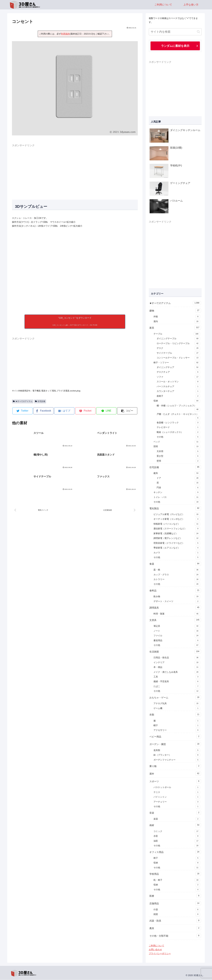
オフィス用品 (175, 852)
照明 (177, 447)
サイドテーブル (178, 353)
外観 (177, 317)
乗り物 (175, 766)
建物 (175, 311)
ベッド (177, 442)
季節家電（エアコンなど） (177, 548)
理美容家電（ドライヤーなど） (177, 543)
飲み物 (177, 597)
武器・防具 (175, 921)
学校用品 (175, 874)
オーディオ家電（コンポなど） (177, 519)
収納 (177, 401)
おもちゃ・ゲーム (175, 698)
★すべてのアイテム (23, 401)
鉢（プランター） (177, 755)
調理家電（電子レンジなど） (177, 538)
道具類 (177, 751)
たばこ (177, 687)
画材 (175, 825)
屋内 (177, 322)
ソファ (178, 377)
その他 (178, 437)
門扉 (178, 488)
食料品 (175, 591)
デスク (178, 348)
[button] (127, 411)
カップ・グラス (177, 575)
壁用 (178, 461)
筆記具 (177, 626)
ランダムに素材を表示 (175, 46)
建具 (177, 473)
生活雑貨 (175, 652)
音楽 (175, 813)
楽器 (177, 819)
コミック (177, 832)
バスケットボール (177, 788)
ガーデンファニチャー (177, 760)
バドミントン (177, 797)
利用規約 (65, 34)
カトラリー (177, 580)
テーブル (177, 334)
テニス (177, 792)
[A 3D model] (75, 271)
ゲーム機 (177, 709)
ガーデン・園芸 (175, 744)
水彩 (177, 836)
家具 (175, 328)
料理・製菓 (177, 614)
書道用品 (177, 641)
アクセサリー (177, 730)
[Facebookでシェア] (43, 411)
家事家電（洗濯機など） (177, 534)
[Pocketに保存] (85, 411)
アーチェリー (177, 802)
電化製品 (175, 508)
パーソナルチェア (178, 387)
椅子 (177, 858)
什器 (177, 910)
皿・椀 (177, 570)
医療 (175, 896)
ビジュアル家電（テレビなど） (177, 515)
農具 (175, 928)
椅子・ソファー (177, 363)
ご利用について (156, 946)
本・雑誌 (177, 667)
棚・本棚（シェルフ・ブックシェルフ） (178, 408)
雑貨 (177, 914)
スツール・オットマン (178, 382)
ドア (178, 478)
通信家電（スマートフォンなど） (177, 529)
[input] (175, 32)
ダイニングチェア (178, 368)
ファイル (177, 636)
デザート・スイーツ (177, 602)
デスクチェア (178, 372)
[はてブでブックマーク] (64, 411)
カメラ (177, 553)
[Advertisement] (75, 170)
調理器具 (175, 608)
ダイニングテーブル (178, 339)
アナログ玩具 (177, 704)
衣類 (175, 715)
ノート (177, 631)
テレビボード (178, 428)
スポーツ (175, 781)
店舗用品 (175, 904)
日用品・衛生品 (177, 658)
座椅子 (178, 396)
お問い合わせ (155, 950)
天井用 (178, 452)
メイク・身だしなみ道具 (177, 672)
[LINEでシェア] (106, 411)
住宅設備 (40, 401)
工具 (177, 677)
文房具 (175, 620)
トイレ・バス (177, 497)
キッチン (177, 493)
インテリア (177, 663)
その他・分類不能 (175, 936)
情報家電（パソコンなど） (177, 524)
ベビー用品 (175, 737)
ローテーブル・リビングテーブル (178, 344)
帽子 (177, 726)
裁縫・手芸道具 (177, 682)
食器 (175, 564)
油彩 (177, 841)
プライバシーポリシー (160, 954)
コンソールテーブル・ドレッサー (178, 358)
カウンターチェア (178, 391)
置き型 (178, 456)
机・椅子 (177, 880)
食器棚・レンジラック (178, 423)
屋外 (175, 774)
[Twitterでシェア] (22, 411)
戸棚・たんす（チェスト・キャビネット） (178, 417)
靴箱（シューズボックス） (178, 432)
